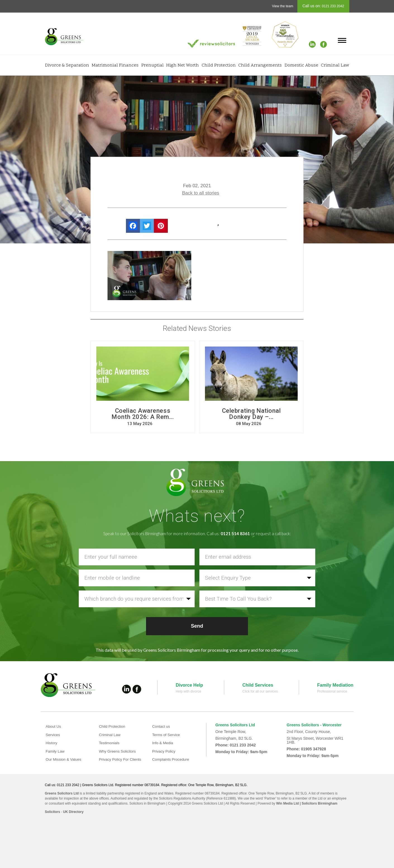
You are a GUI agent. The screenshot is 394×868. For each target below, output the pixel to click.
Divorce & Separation (67, 65)
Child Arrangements (260, 65)
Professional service (332, 691)
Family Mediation (335, 685)
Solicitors (53, 812)
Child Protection (219, 65)
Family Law (56, 751)
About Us (54, 726)
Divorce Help (189, 685)
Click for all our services (260, 691)
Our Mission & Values (65, 759)
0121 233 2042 (332, 6)
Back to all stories (201, 193)
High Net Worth (182, 65)
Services (53, 735)
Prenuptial (152, 65)
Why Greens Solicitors (118, 751)
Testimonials (110, 743)
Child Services (258, 685)
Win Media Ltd (287, 803)
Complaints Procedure (172, 759)
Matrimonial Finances (115, 65)
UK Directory (73, 812)
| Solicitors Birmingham (318, 803)
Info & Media (163, 743)
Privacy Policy (164, 751)
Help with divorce (188, 691)
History (52, 743)
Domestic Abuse (301, 65)
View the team (283, 6)
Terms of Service (167, 735)
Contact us (162, 726)
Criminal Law (335, 65)
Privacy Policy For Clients (121, 759)
